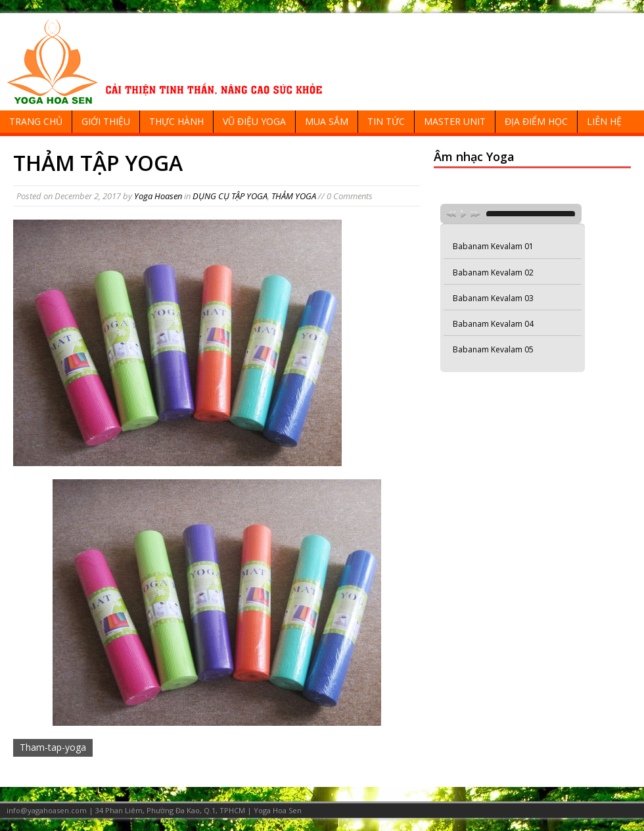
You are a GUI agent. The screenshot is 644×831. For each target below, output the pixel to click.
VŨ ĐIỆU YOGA (254, 121)
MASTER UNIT (455, 121)
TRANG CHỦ (36, 121)
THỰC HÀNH (176, 121)
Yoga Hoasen (158, 196)
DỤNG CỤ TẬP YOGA (230, 196)
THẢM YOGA (294, 196)
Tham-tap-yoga (53, 747)
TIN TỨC (386, 121)
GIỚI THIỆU (106, 121)
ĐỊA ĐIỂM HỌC (536, 121)
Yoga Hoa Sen (278, 810)
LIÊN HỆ (604, 121)
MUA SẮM (327, 121)
